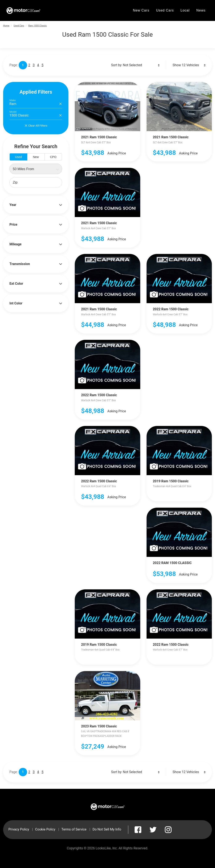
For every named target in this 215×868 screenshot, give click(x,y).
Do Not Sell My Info (107, 829)
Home (6, 26)
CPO (53, 157)
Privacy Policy (19, 829)
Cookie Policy (45, 829)
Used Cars (19, 26)
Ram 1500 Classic (38, 26)
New (36, 157)
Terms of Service (74, 829)
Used (19, 157)
